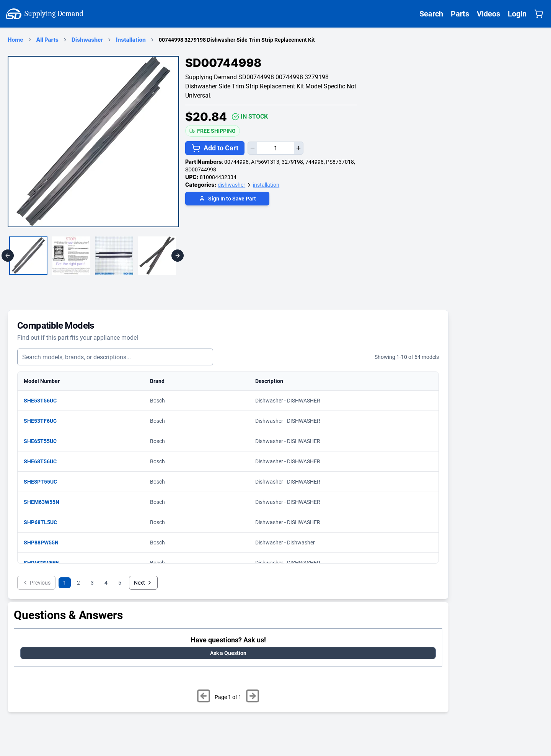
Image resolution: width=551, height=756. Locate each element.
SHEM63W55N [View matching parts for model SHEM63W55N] (45, 502)
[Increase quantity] (298, 148)
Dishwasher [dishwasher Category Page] (87, 40)
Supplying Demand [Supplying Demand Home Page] (45, 14)
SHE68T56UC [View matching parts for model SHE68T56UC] (44, 461)
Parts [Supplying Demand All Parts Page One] (460, 14)
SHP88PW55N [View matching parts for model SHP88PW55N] (45, 543)
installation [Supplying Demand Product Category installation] (266, 185)
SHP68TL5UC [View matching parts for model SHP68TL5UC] (44, 522)
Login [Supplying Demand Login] (517, 14)
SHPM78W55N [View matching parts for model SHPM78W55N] (46, 563)
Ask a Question (228, 653)
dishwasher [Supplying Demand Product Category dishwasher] (231, 185)
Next (143, 583)
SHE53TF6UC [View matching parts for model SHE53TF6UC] (44, 421)
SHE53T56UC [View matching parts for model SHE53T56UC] (44, 401)
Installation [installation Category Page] (131, 40)
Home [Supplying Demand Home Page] (15, 40)
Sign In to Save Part (227, 199)
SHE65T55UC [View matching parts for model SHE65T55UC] (44, 441)
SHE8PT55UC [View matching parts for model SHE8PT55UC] (44, 482)
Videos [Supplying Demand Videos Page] (488, 14)
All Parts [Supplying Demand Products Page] (47, 40)
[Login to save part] (227, 200)
